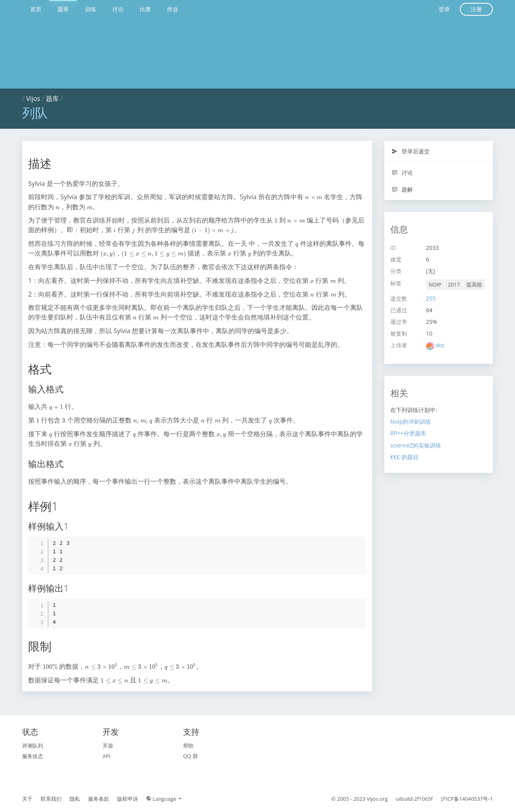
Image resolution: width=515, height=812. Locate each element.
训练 (91, 9)
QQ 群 (191, 756)
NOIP (435, 284)
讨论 (118, 9)
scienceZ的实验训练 (416, 445)
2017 (454, 284)
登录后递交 (411, 151)
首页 (36, 9)
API (107, 756)
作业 (173, 9)
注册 (476, 9)
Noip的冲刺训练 (411, 421)
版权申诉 (128, 799)
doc (440, 345)
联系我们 (51, 799)
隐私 (75, 799)
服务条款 (99, 799)
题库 (63, 9)
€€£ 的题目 (404, 457)
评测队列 (33, 746)
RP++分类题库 (408, 433)
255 (431, 298)
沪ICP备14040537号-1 (467, 799)
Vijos (33, 99)
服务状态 (33, 756)
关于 (27, 799)
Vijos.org (377, 799)
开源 (108, 746)
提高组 (474, 284)
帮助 (188, 746)
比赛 (145, 9)
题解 (402, 189)
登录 (444, 9)
